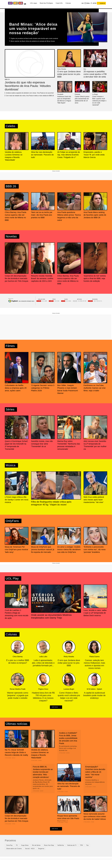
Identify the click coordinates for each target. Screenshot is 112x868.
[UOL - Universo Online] (25, 4)
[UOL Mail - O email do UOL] (87, 3)
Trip (87, 845)
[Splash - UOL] (15, 3)
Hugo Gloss (25, 845)
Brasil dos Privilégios (46, 3)
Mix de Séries (36, 845)
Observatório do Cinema (14, 849)
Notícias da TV (72, 845)
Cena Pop (9, 845)
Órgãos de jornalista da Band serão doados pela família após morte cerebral (34, 38)
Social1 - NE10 (30, 849)
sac (83, 3)
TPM (81, 845)
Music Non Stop (49, 845)
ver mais (56, 707)
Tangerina (41, 849)
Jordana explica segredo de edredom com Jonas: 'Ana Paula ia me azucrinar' (30, 93)
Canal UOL (59, 3)
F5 (17, 845)
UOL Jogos (34, 3)
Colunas (68, 3)
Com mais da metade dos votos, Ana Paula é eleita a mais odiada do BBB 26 (30, 96)
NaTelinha (61, 845)
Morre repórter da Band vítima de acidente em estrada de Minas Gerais (33, 41)
